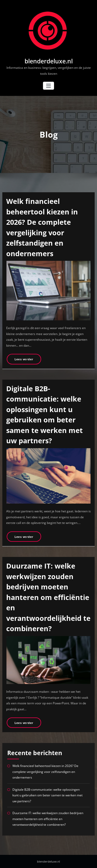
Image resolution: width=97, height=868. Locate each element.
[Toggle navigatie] (48, 86)
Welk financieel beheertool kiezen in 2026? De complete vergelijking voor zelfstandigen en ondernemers (45, 772)
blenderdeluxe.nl (49, 61)
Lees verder (24, 359)
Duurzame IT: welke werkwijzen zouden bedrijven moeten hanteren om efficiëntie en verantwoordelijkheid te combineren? (48, 597)
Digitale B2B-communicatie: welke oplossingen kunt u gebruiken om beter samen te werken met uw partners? (47, 795)
